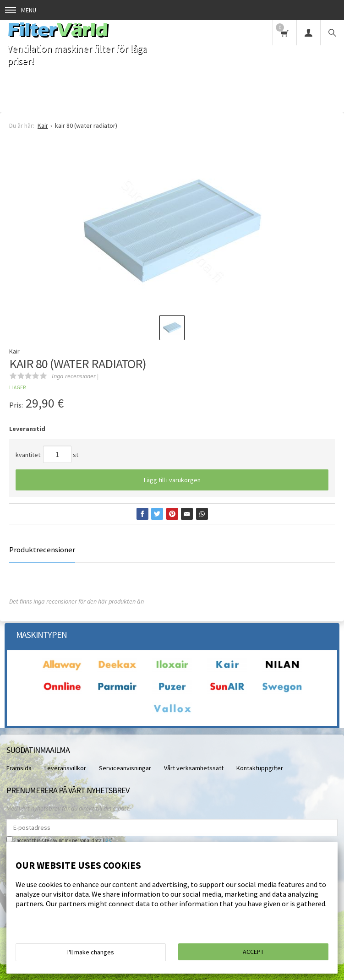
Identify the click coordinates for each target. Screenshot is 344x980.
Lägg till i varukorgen (172, 480)
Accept (253, 952)
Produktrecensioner (42, 550)
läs (108, 840)
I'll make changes (91, 952)
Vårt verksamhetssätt (194, 768)
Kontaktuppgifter (260, 768)
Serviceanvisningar (125, 768)
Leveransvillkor (65, 768)
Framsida (19, 768)
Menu (21, 10)
